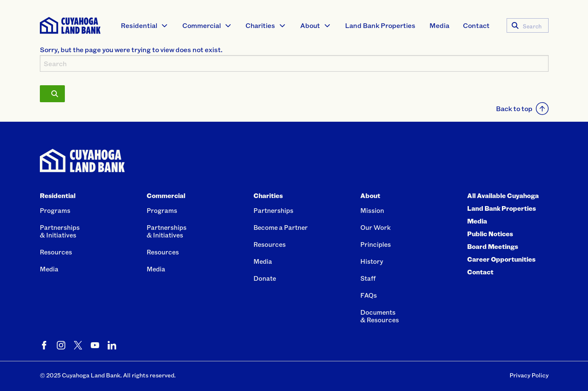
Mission (372, 210)
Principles (376, 244)
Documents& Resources (380, 316)
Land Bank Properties (380, 25)
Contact (476, 25)
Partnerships (273, 210)
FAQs (369, 295)
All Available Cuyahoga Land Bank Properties (503, 202)
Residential (139, 25)
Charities (260, 25)
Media (439, 25)
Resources (56, 252)
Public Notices (490, 234)
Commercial (202, 25)
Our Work (376, 227)
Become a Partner (281, 227)
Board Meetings (493, 246)
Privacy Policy (529, 375)
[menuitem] (145, 25)
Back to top (522, 109)
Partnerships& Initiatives (60, 231)
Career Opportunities (501, 259)
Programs (55, 210)
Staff (368, 278)
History (372, 261)
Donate (265, 278)
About (310, 25)
